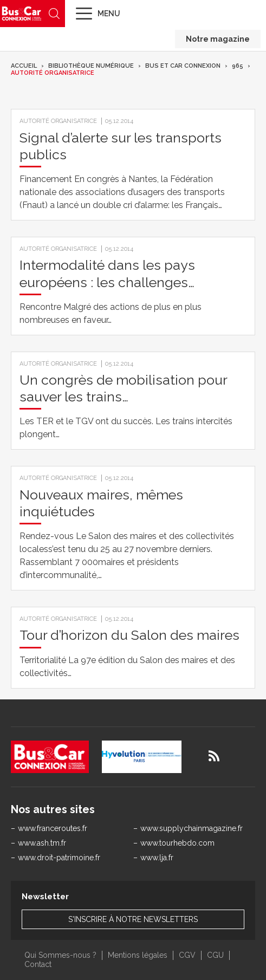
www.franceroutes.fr (53, 828)
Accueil (24, 66)
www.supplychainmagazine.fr (192, 828)
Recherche (54, 14)
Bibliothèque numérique (91, 66)
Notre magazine (218, 39)
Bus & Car (22, 13)
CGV (187, 955)
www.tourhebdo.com (177, 843)
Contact (38, 964)
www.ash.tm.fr (42, 843)
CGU (215, 955)
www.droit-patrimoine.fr (59, 858)
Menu (109, 14)
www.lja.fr (157, 858)
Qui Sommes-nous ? (60, 955)
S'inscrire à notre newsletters (133, 919)
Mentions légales (138, 955)
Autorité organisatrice (53, 73)
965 (238, 66)
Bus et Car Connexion (183, 66)
